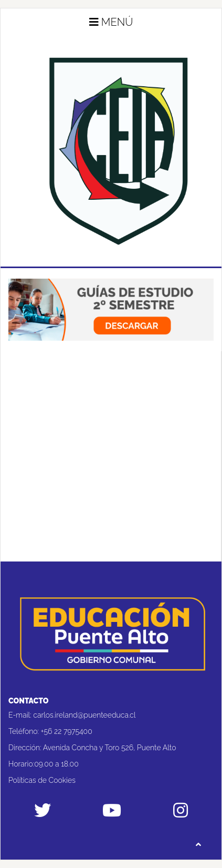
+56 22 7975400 (67, 731)
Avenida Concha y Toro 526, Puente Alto (110, 748)
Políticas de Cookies (42, 780)
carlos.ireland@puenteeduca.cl (84, 715)
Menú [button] (111, 22)
